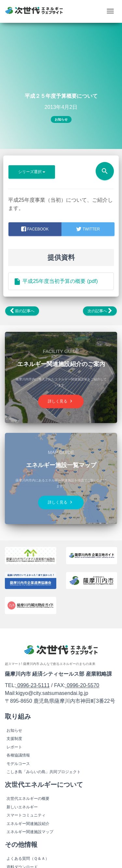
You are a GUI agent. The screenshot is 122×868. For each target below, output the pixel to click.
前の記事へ (22, 311)
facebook (35, 229)
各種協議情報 (18, 755)
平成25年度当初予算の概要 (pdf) (56, 281)
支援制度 (14, 739)
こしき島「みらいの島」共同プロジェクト (44, 772)
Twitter (88, 229)
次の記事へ (100, 311)
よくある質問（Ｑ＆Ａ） (28, 859)
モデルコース (18, 764)
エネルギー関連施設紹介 (28, 824)
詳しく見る (61, 401)
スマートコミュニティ (26, 815)
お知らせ (61, 119)
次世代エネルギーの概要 (28, 799)
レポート (14, 747)
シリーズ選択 (32, 172)
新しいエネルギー (22, 807)
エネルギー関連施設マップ (30, 832)
